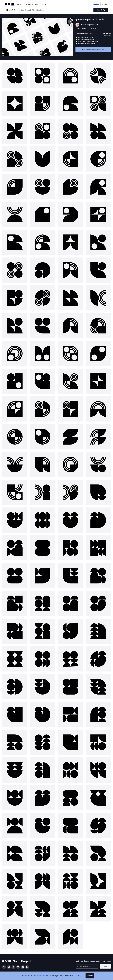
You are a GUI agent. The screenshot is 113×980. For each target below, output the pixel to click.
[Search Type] (12, 10)
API (36, 4)
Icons (25, 4)
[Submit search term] (101, 10)
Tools (41, 4)
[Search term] (57, 10)
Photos (31, 4)
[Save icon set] (70, 22)
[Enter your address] (87, 962)
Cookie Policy (45, 976)
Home (19, 4)
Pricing (96, 4)
